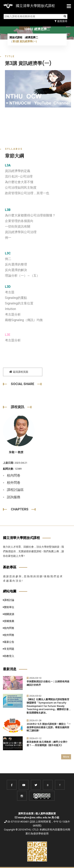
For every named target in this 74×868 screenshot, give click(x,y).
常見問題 (9, 649)
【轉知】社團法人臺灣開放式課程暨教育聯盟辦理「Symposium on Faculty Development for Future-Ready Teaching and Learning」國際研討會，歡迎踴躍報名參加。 (49, 706)
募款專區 (10, 567)
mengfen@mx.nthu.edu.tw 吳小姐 (39, 817)
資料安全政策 (26, 813)
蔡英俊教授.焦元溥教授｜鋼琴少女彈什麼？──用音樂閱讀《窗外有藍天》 (47, 744)
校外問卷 (14, 483)
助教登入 (9, 656)
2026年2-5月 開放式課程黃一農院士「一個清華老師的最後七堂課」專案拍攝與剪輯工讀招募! (49, 727)
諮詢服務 (14, 497)
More (66, 757)
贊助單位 (9, 607)
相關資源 (9, 614)
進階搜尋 (61, 21)
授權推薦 (9, 621)
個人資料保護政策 (46, 813)
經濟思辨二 (32, 37)
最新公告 (9, 642)
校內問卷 (14, 475)
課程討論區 (15, 490)
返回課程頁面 (19, 372)
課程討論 (9, 600)
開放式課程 (16, 37)
